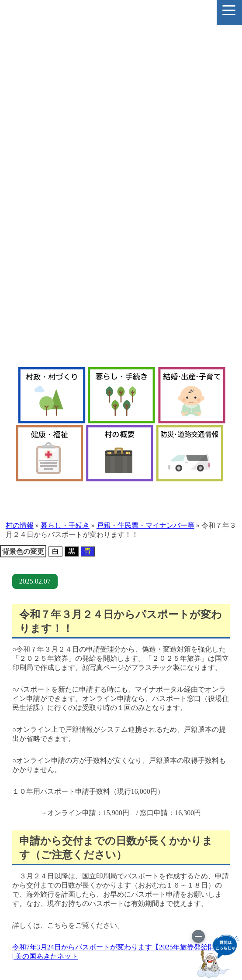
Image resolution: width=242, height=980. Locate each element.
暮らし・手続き (65, 525)
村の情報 (20, 525)
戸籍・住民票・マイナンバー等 (145, 525)
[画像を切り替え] (198, 936)
